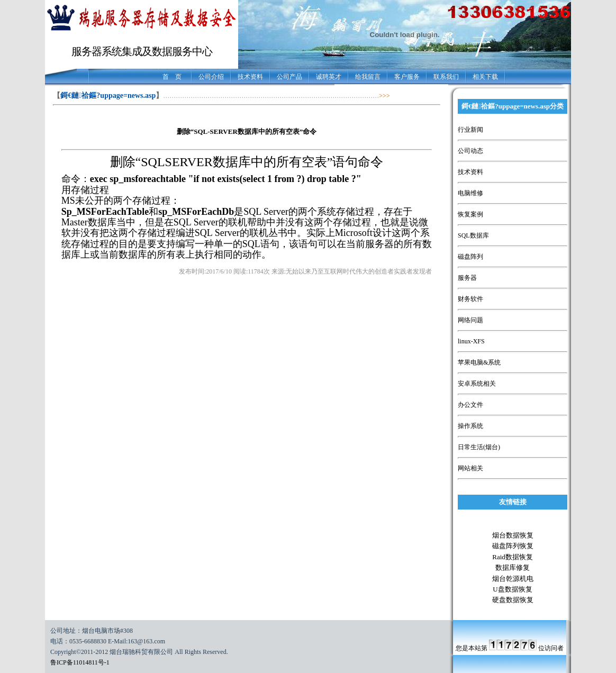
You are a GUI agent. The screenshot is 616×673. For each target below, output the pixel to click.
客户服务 (407, 77)
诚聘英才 (329, 77)
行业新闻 (470, 130)
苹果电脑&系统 (479, 362)
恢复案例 (470, 214)
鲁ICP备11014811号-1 (80, 662)
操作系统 (470, 426)
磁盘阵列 (470, 257)
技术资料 (250, 77)
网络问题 (470, 320)
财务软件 (470, 299)
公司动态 (470, 151)
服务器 (467, 278)
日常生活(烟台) (479, 447)
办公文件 (470, 405)
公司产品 (289, 77)
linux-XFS (471, 341)
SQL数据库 (473, 235)
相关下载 (485, 77)
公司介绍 (211, 77)
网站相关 (470, 468)
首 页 (172, 77)
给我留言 (368, 77)
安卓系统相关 (477, 384)
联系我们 (446, 77)
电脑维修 (470, 193)
